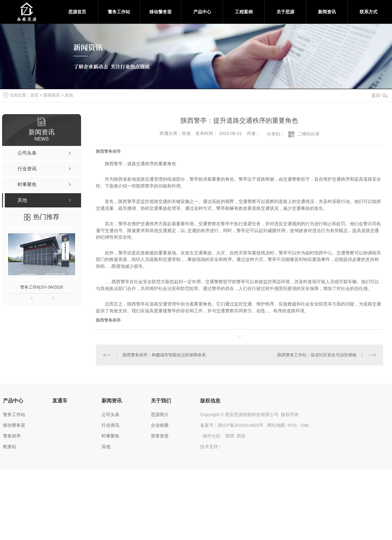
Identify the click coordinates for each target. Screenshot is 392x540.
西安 (241, 436)
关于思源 (285, 12)
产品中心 (202, 12)
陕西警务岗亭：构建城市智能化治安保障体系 (164, 355)
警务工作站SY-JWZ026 (42, 287)
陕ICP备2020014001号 (241, 425)
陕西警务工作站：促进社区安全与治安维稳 (317, 355)
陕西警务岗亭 (108, 151)
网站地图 (276, 425)
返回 (380, 95)
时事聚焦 (110, 436)
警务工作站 (119, 12)
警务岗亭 (12, 436)
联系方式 (369, 12)
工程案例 (244, 12)
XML (305, 425)
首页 (34, 95)
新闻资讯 (327, 12)
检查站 (10, 447)
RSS (293, 425)
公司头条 (110, 414)
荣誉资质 (160, 436)
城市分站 (211, 436)
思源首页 (77, 12)
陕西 (230, 436)
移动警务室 (161, 12)
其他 (69, 95)
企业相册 (160, 425)
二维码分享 (308, 134)
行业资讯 (110, 425)
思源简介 (160, 414)
